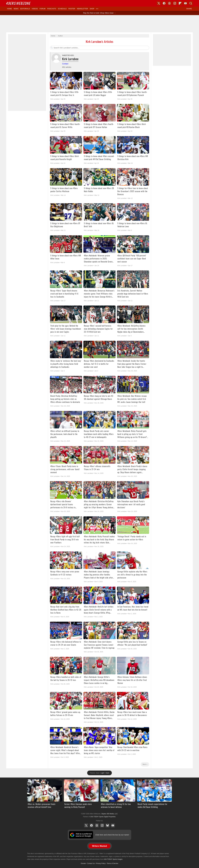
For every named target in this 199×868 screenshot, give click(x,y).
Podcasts (52, 9)
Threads (97, 825)
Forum (43, 9)
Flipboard (180, 3)
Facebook (92, 825)
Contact (65, 64)
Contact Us (91, 863)
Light (102, 773)
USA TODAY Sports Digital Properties (103, 817)
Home (10, 9)
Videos (35, 9)
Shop (92, 9)
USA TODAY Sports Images (113, 859)
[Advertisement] (99, 24)
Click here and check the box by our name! (112, 835)
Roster (72, 9)
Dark (107, 773)
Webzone (19, 3)
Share (189, 9)
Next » (145, 764)
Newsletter (82, 9)
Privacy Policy (101, 863)
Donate (83, 863)
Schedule (62, 9)
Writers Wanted (99, 846)
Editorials (25, 9)
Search (191, 3)
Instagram (102, 825)
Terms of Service (113, 863)
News (16, 9)
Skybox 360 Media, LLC (109, 814)
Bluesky (107, 825)
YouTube (113, 825)
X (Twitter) (86, 825)
